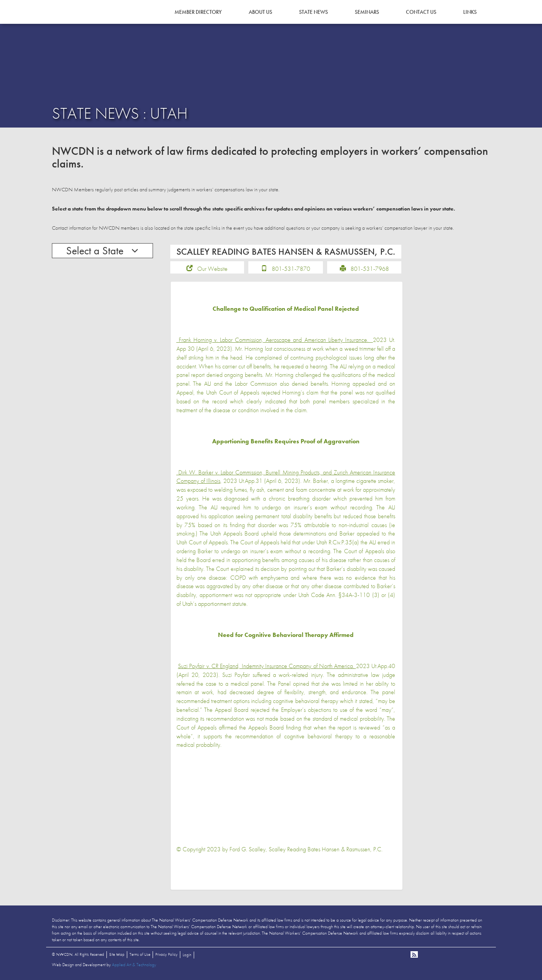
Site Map (117, 954)
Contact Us (421, 12)
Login (187, 955)
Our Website (212, 269)
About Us (260, 12)
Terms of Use (140, 954)
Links (470, 12)
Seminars (367, 12)
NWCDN (73, 22)
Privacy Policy (166, 954)
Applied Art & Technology (134, 965)
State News (313, 12)
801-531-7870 (291, 269)
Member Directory (198, 12)
